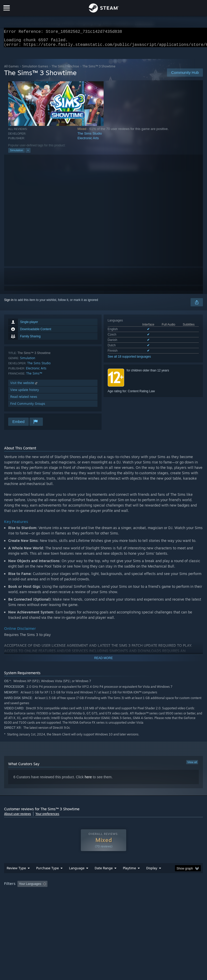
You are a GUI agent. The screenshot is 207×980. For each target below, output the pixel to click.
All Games (11, 69)
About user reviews (18, 817)
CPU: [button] (45, 901)
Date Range (104, 878)
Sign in (9, 303)
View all (192, 765)
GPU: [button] (62, 901)
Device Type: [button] (84, 901)
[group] (103, 898)
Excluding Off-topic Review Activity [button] (82, 894)
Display (152, 878)
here (88, 780)
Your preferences (47, 817)
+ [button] (28, 153)
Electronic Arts (88, 141)
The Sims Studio (90, 137)
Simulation (17, 153)
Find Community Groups (28, 407)
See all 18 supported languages (129, 360)
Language (77, 878)
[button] (21, 894)
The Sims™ (34, 376)
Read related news (24, 400)
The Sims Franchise (65, 69)
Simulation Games (35, 69)
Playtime (129, 878)
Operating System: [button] (18, 901)
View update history (25, 393)
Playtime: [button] (121, 894)
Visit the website (24, 386)
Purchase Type (47, 878)
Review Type (16, 878)
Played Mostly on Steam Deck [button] (158, 894)
